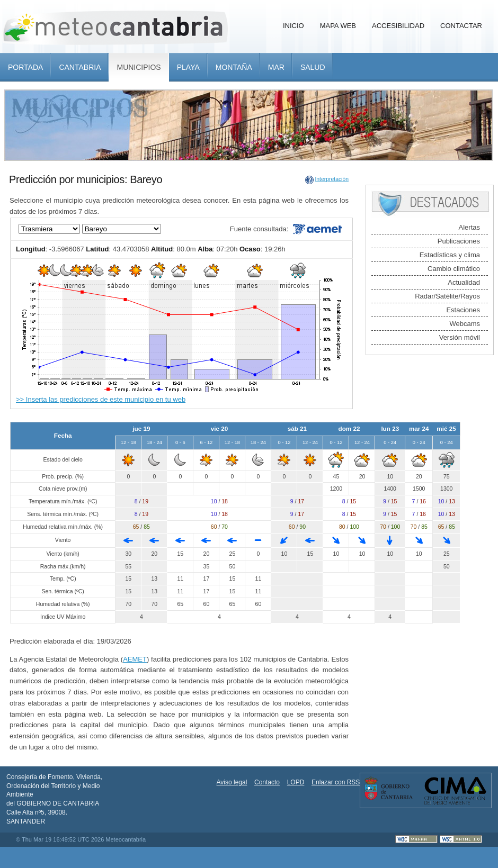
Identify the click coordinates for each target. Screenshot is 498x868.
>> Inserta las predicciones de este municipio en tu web (101, 399)
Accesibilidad (398, 26)
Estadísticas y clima (450, 255)
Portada (25, 67)
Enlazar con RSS (336, 782)
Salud (313, 67)
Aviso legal (232, 782)
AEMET (135, 659)
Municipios (139, 67)
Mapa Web (338, 26)
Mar (276, 67)
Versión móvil (460, 337)
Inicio (294, 26)
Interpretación (332, 179)
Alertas (469, 227)
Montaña (234, 67)
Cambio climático (454, 269)
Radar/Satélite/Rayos (447, 296)
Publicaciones (459, 241)
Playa (188, 67)
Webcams (465, 324)
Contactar (461, 26)
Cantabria (80, 67)
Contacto (267, 782)
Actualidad (464, 282)
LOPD (296, 782)
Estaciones (463, 310)
